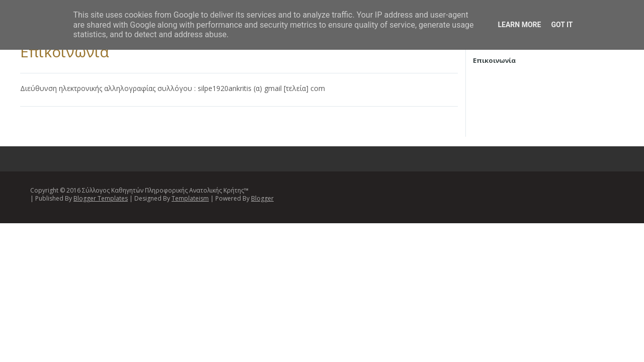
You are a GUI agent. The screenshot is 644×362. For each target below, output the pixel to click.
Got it (562, 25)
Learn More (519, 25)
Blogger (262, 198)
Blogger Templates (101, 198)
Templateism (190, 198)
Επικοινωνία (65, 52)
